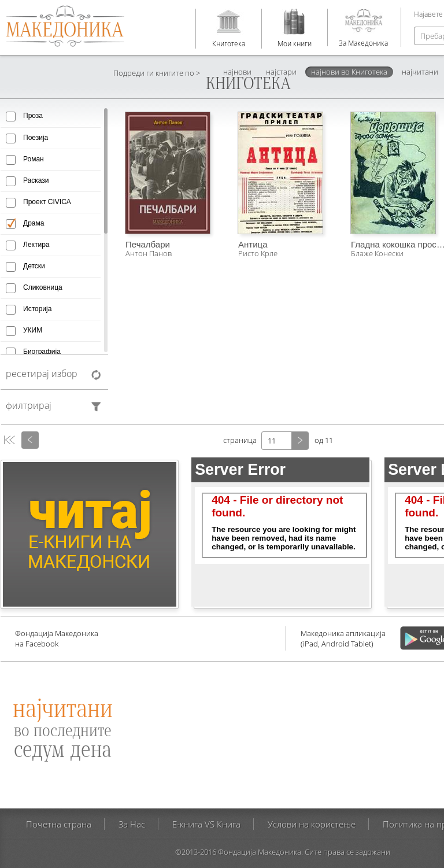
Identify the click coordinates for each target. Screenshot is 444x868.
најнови (237, 72)
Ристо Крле (258, 253)
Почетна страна (59, 824)
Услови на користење (312, 824)
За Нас (132, 824)
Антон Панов (149, 253)
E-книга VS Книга (206, 824)
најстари (281, 72)
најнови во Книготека (349, 72)
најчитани (420, 72)
